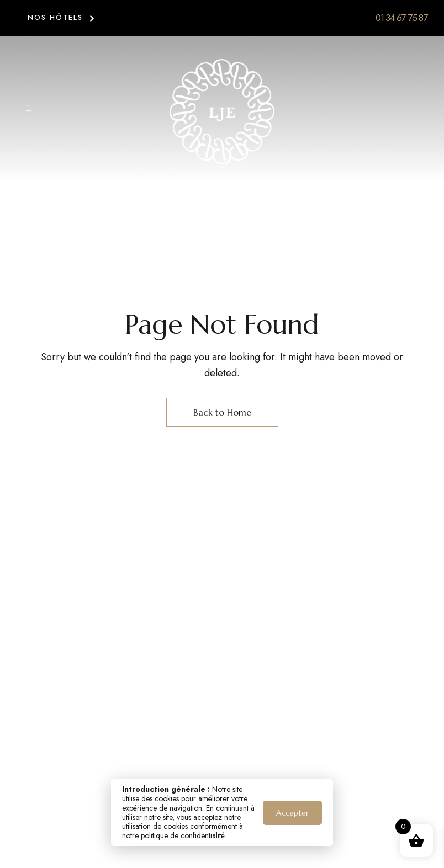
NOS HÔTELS (55, 17)
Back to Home (222, 412)
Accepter (292, 813)
